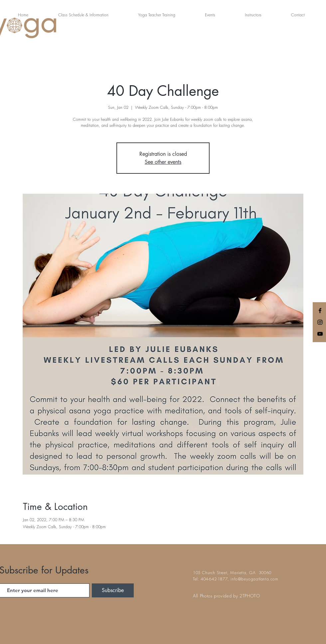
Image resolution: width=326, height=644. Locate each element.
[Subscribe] (113, 590)
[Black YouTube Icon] (320, 334)
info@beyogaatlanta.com (254, 579)
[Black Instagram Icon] (320, 322)
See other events (163, 162)
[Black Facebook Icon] (320, 311)
